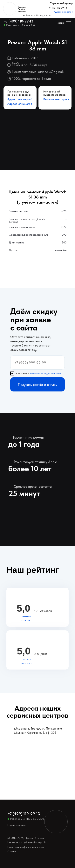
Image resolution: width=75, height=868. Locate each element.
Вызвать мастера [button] (55, 99)
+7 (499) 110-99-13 (19, 21)
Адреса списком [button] (19, 104)
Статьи (12, 851)
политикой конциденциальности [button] (46, 373)
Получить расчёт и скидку (37, 385)
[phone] (37, 363)
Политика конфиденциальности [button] (26, 847)
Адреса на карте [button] (19, 99)
